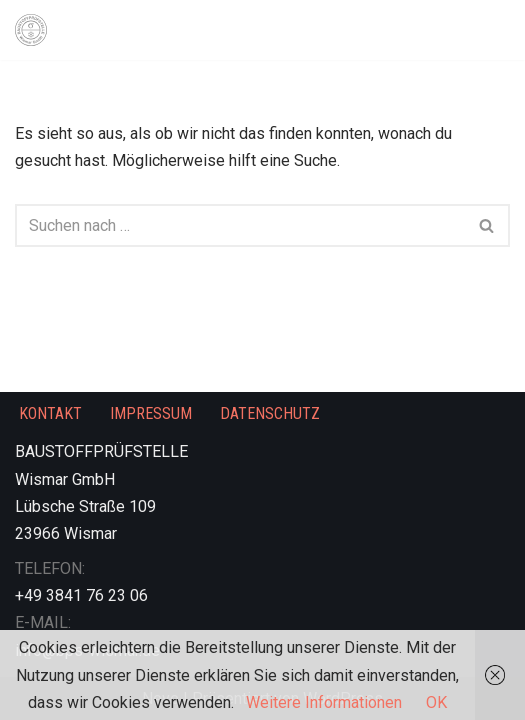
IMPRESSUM (151, 413)
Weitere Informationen (324, 702)
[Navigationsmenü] (486, 30)
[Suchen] (240, 225)
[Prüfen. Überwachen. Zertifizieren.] (36, 30)
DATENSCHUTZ (270, 413)
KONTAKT (50, 413)
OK (436, 702)
